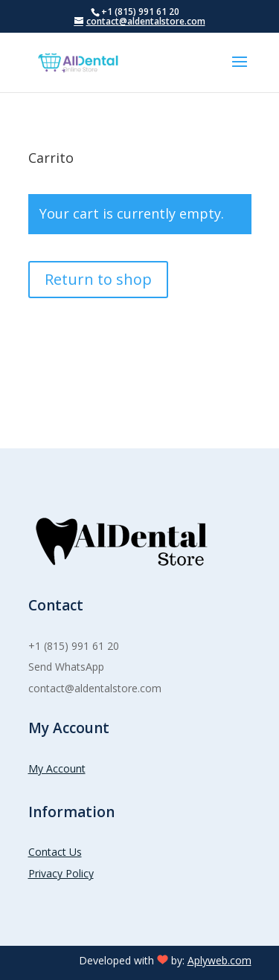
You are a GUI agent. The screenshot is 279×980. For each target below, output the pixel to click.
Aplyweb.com (219, 960)
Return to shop (98, 279)
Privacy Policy (61, 873)
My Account (57, 768)
